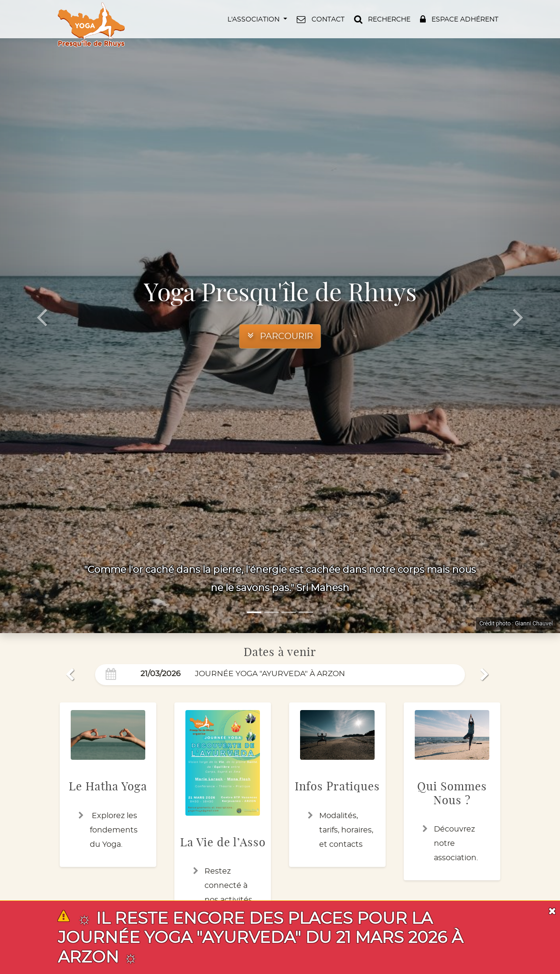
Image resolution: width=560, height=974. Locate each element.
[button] (256, 19)
